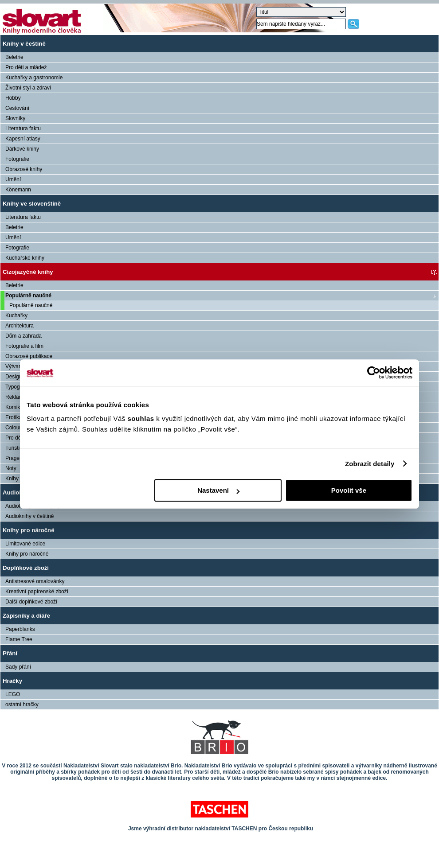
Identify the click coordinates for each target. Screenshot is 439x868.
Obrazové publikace (29, 356)
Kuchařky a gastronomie (34, 78)
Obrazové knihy (24, 169)
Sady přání (18, 667)
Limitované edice (25, 544)
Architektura (20, 326)
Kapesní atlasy (23, 139)
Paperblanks (20, 629)
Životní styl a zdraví (28, 88)
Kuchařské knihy (25, 258)
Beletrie (14, 57)
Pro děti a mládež (26, 67)
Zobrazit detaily (370, 464)
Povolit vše (349, 490)
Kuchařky (16, 315)
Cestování (17, 108)
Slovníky (15, 118)
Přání (10, 653)
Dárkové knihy (22, 149)
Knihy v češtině (24, 44)
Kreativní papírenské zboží (37, 592)
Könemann (18, 190)
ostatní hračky (22, 705)
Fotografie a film (24, 346)
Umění (13, 179)
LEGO (13, 694)
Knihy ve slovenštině (32, 204)
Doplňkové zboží (26, 568)
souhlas (142, 418)
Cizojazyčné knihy (28, 272)
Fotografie (17, 159)
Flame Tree (19, 639)
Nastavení (218, 490)
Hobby (13, 98)
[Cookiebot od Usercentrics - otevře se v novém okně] (374, 373)
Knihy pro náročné (29, 530)
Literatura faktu (23, 128)
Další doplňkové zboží (31, 602)
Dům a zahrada (24, 336)
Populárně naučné (28, 296)
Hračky (12, 681)
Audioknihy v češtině (29, 516)
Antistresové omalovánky (35, 581)
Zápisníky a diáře (26, 616)
